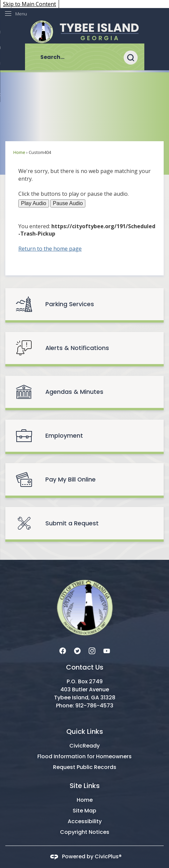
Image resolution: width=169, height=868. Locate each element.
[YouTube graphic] (107, 650)
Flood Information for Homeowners (84, 756)
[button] (134, 57)
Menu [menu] (21, 14)
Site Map (84, 811)
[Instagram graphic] (92, 650)
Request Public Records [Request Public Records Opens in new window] (85, 767)
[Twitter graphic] (77, 650)
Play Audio (34, 203)
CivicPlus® (108, 857)
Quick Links (85, 731)
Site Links (85, 786)
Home (19, 152)
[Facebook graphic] (63, 650)
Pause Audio (68, 203)
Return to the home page (50, 249)
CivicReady (84, 746)
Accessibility (85, 821)
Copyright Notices (85, 832)
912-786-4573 (94, 706)
